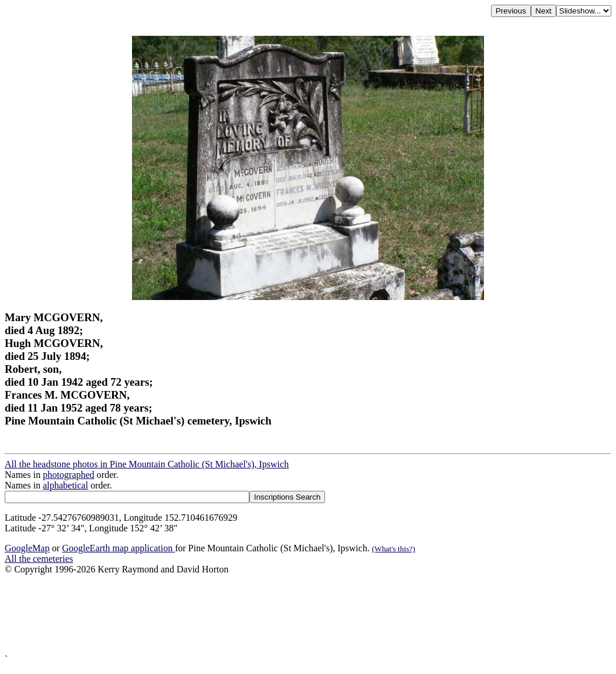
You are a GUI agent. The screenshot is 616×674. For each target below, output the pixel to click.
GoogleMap (27, 548)
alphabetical (65, 485)
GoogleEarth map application (119, 548)
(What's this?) (394, 549)
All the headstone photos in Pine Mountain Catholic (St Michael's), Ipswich (147, 464)
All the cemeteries (39, 559)
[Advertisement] (308, 614)
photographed (69, 475)
